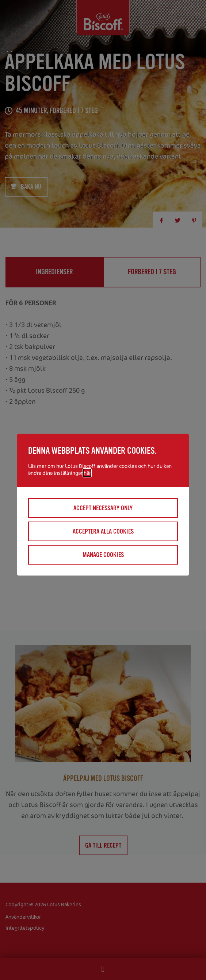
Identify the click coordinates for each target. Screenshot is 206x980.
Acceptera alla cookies (103, 531)
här (87, 473)
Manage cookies (103, 555)
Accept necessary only (103, 508)
